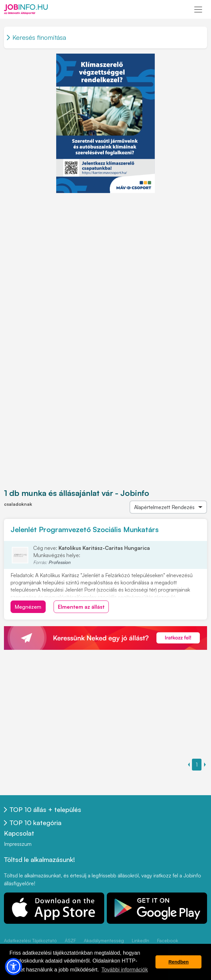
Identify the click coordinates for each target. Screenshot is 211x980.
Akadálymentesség (104, 940)
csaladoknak (18, 504)
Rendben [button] (178, 962)
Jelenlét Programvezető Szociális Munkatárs (85, 529)
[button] (13, 967)
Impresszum (18, 844)
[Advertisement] (105, 239)
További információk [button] (125, 970)
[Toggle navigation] (198, 10)
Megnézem (28, 607)
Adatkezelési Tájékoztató (30, 940)
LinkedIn (141, 940)
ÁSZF (70, 940)
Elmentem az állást (81, 607)
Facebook (168, 940)
